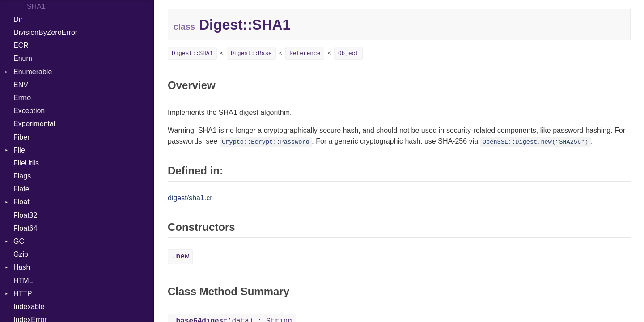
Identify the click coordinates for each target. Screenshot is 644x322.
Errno (22, 98)
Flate (21, 189)
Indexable (29, 307)
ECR (21, 45)
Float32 (25, 215)
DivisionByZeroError (45, 32)
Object (348, 53)
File (19, 150)
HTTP (23, 294)
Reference (305, 53)
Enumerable (33, 72)
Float (21, 202)
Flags (22, 176)
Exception (29, 111)
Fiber (21, 137)
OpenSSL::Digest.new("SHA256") (536, 142)
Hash (22, 267)
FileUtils (26, 163)
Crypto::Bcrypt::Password (266, 142)
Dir (18, 19)
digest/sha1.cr (190, 198)
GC (19, 241)
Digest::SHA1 (192, 53)
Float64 (25, 228)
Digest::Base (251, 53)
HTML (23, 281)
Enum (23, 58)
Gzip (21, 254)
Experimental (34, 124)
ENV (21, 85)
